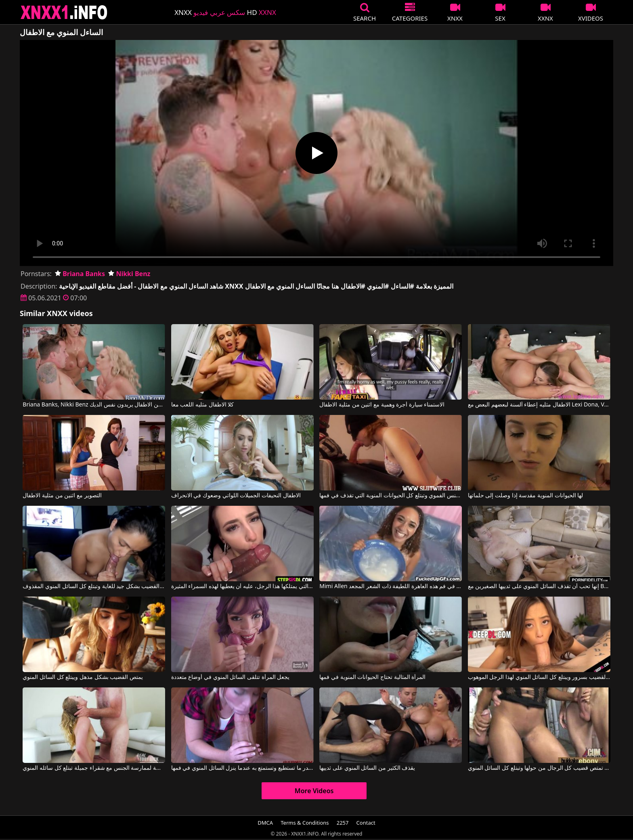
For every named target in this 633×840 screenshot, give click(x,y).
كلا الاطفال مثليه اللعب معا (203, 405)
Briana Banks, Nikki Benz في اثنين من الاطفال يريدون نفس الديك (94, 405)
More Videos (314, 791)
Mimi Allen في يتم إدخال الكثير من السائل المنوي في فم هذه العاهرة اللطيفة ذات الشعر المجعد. (391, 587)
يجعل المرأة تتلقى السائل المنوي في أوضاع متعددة (230, 677)
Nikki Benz (129, 274)
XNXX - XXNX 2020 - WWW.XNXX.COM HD (64, 12)
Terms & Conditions (305, 823)
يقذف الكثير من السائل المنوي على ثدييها (367, 768)
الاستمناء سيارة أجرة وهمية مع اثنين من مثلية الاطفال (382, 405)
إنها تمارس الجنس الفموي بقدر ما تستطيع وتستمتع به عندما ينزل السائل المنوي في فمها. (242, 768)
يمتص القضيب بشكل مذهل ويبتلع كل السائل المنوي (83, 677)
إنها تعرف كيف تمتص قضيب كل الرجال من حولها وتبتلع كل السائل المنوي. (539, 768)
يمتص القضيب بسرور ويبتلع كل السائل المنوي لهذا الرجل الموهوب (539, 677)
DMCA (265, 823)
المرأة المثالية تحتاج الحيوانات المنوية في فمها (372, 677)
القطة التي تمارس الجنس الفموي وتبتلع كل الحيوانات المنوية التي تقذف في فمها (391, 496)
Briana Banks (80, 274)
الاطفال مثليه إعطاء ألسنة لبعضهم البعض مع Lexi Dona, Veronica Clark (539, 405)
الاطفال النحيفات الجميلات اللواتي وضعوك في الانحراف (236, 496)
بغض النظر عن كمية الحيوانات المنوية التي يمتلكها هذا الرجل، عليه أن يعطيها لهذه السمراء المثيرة (242, 587)
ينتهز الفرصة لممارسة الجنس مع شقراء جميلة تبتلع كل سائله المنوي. (94, 768)
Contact (366, 823)
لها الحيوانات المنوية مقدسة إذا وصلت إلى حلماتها (525, 496)
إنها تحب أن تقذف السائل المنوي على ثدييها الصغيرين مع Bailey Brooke (539, 587)
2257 (343, 823)
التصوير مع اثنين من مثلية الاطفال (62, 496)
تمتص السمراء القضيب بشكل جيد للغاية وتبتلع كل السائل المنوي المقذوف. (94, 587)
